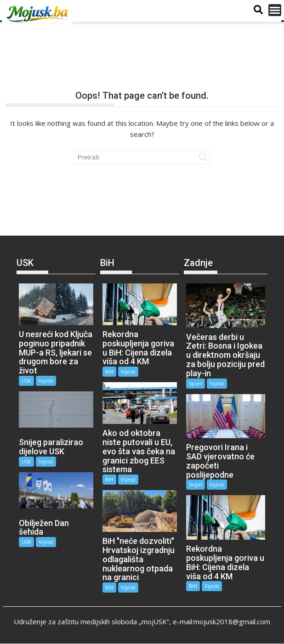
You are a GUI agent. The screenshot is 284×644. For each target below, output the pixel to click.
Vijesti (46, 381)
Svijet (196, 484)
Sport (196, 383)
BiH (109, 371)
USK (26, 381)
